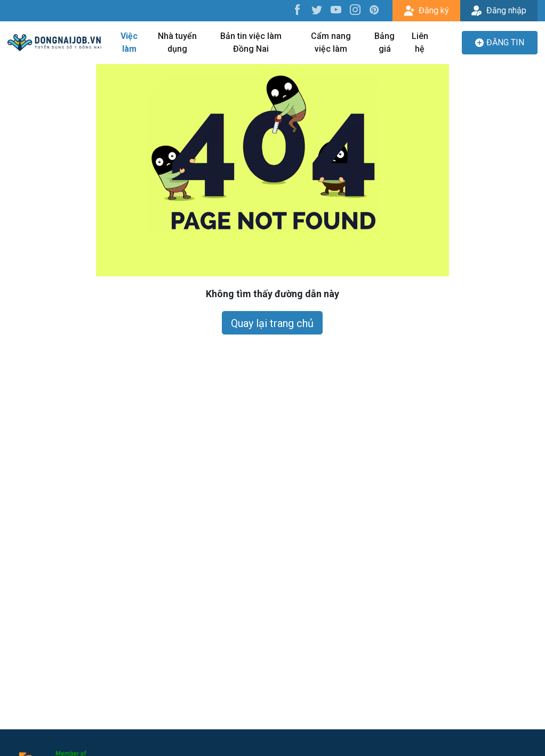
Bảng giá (384, 42)
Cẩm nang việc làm (331, 42)
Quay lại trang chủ (272, 323)
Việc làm (129, 42)
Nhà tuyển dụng (177, 42)
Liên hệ (420, 42)
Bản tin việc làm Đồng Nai (251, 42)
